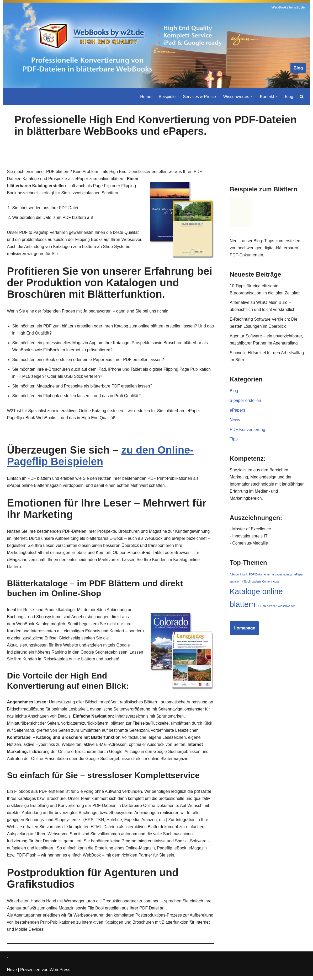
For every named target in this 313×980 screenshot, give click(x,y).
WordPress (60, 973)
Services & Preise (199, 97)
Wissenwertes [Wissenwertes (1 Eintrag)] (287, 608)
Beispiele (166, 97)
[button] (251, 96)
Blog (298, 68)
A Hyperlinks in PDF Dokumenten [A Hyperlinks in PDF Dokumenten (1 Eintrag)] (251, 577)
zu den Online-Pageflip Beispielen (100, 457)
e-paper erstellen (246, 402)
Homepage (245, 630)
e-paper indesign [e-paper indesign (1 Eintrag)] (283, 577)
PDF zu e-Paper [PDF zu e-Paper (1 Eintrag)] (267, 608)
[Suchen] (302, 97)
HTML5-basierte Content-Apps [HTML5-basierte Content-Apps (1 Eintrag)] (260, 584)
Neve (12, 973)
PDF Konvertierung (248, 431)
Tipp (234, 441)
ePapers (238, 411)
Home (145, 97)
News (235, 421)
